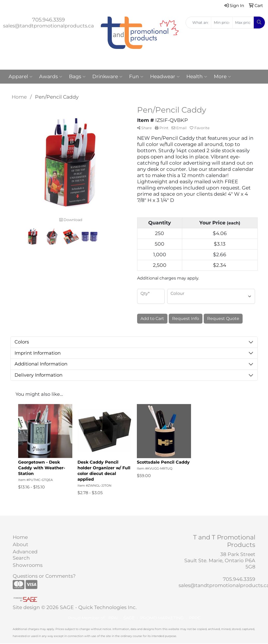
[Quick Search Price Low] (222, 23)
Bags (77, 77)
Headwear (165, 77)
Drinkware (107, 77)
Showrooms (28, 565)
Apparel (20, 77)
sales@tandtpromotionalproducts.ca (48, 26)
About (20, 544)
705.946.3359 (48, 20)
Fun (136, 77)
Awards (51, 77)
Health (197, 77)
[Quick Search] (198, 23)
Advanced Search (25, 555)
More (222, 77)
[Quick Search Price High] (243, 23)
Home (20, 537)
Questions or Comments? (44, 576)
